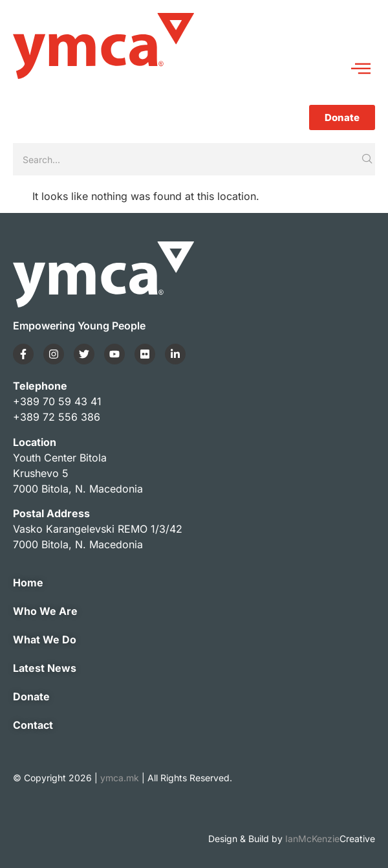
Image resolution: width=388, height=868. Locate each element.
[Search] (186, 159)
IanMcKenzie (330, 839)
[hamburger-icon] (361, 70)
